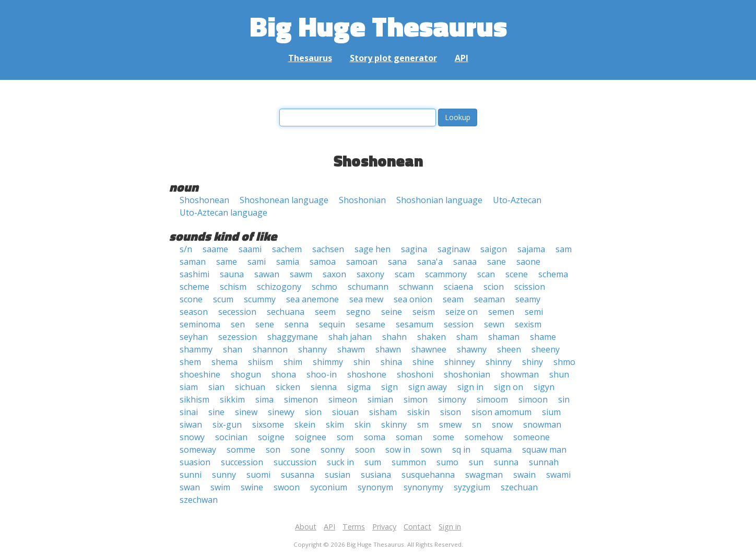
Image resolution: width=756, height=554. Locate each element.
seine (392, 312)
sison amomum (501, 412)
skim (335, 425)
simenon (301, 399)
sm (423, 425)
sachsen (328, 249)
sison (451, 412)
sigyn (544, 387)
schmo (324, 287)
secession (237, 312)
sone (300, 450)
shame (543, 337)
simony (452, 399)
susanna (298, 475)
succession (242, 462)
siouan (345, 412)
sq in (461, 450)
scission (530, 287)
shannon (270, 349)
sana (397, 262)
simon (416, 399)
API (462, 58)
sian (216, 387)
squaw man (544, 450)
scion (494, 287)
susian (338, 475)
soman (409, 437)
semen (501, 312)
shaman (504, 337)
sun (476, 462)
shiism (261, 362)
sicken (288, 387)
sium (551, 412)
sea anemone (312, 299)
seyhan (194, 337)
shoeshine (200, 374)
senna (297, 324)
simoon (533, 399)
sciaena (458, 287)
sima (264, 399)
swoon (287, 487)
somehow (484, 437)
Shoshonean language (284, 200)
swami (558, 475)
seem (325, 312)
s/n (186, 249)
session (459, 324)
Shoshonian (362, 200)
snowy (192, 437)
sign (389, 387)
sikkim (232, 399)
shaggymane (293, 337)
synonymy (423, 487)
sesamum (415, 324)
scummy (260, 299)
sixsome (268, 425)
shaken (432, 337)
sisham (383, 412)
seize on (462, 312)
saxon (334, 274)
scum (223, 299)
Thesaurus (310, 58)
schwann (416, 287)
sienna (324, 387)
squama (496, 450)
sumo (447, 462)
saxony (370, 274)
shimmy (328, 362)
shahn (394, 337)
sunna (506, 462)
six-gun (227, 425)
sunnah (544, 462)
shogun (246, 374)
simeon (343, 399)
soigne (271, 437)
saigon (494, 249)
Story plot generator (393, 58)
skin (363, 425)
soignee (311, 437)
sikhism (194, 399)
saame (215, 249)
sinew (246, 412)
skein (305, 425)
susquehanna (428, 475)
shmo (564, 362)
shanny (312, 349)
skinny (394, 425)
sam (564, 249)
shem (190, 362)
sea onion (413, 299)
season (194, 312)
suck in (340, 462)
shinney (460, 362)
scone (191, 299)
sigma (359, 387)
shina (391, 362)
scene (517, 274)
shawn (388, 349)
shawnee (429, 349)
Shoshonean (204, 200)
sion (313, 412)
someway (198, 450)
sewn (494, 324)
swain (524, 475)
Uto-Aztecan (517, 200)
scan (486, 274)
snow (502, 425)
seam (453, 299)
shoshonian (467, 374)
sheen (509, 349)
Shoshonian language (439, 200)
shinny (499, 362)
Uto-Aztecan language (223, 213)
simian (380, 399)
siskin (418, 412)
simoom (492, 399)
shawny (472, 349)
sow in (398, 450)
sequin (332, 324)
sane (497, 262)
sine (216, 412)
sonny (333, 450)
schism (233, 287)
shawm (351, 349)
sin (564, 399)
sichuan (250, 387)
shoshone (367, 374)
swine (252, 487)
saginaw (454, 249)
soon (365, 450)
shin (362, 362)
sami (257, 262)
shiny (533, 362)
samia (288, 262)
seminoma (200, 324)
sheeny (546, 349)
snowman (542, 425)
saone (528, 262)
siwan (191, 425)
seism (424, 312)
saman (193, 262)
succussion (295, 462)
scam (405, 274)
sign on (509, 387)
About (306, 527)
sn (477, 425)
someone (531, 437)
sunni (191, 475)
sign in (470, 387)
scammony (446, 274)
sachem (287, 249)
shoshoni (415, 374)
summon (409, 462)
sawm (301, 274)
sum (373, 462)
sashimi (194, 274)
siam (189, 387)
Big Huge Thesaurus (378, 26)
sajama (531, 249)
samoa (323, 262)
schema (553, 274)
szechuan (519, 487)
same (227, 262)
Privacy (384, 527)
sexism (528, 324)
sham (467, 337)
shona (284, 374)
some (444, 437)
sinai (189, 412)
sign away (428, 387)
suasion (195, 462)
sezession (238, 337)
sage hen (373, 249)
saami (250, 249)
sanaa (465, 262)
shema (225, 362)
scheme (194, 287)
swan (190, 487)
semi (534, 312)
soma (375, 437)
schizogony (279, 287)
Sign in (450, 527)
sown (431, 450)
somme (241, 450)
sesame (370, 324)
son (273, 450)
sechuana (286, 312)
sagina (414, 249)
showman (520, 374)
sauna (232, 274)
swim (220, 487)
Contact (417, 527)
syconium (329, 487)
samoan (362, 262)
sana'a (430, 262)
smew (450, 425)
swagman (484, 475)
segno (358, 312)
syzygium (472, 487)
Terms (354, 527)
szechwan (199, 500)
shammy (196, 349)
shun (559, 374)
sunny (224, 475)
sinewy (281, 412)
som (345, 437)
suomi (258, 475)
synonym (375, 487)
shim (293, 362)
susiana (376, 475)
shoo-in (322, 374)
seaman (489, 299)
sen (238, 324)
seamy (528, 299)
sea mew (366, 299)
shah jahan (350, 337)
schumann (368, 287)
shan (233, 349)
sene (265, 324)
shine (423, 362)
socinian (231, 437)
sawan (267, 274)
